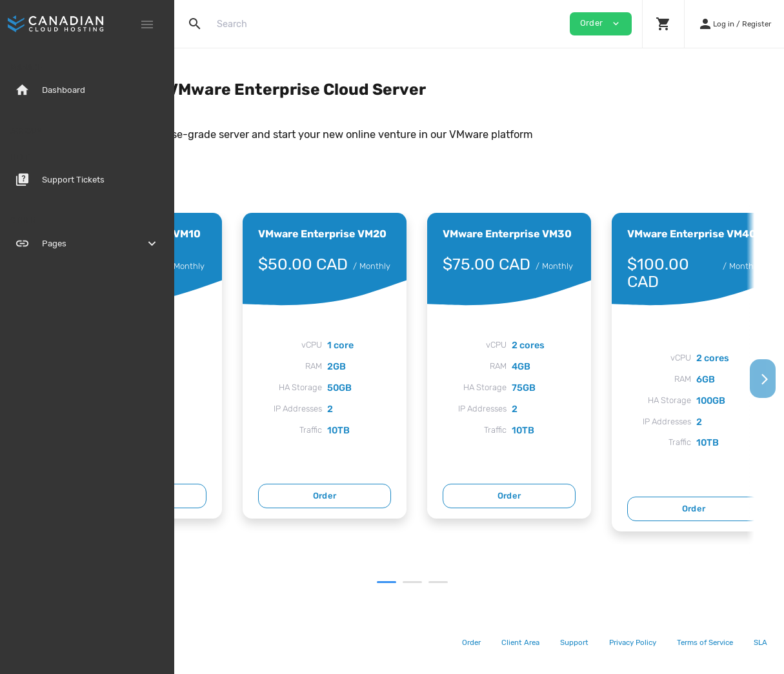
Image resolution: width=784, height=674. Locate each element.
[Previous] (196, 379)
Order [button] (601, 24)
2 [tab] (490, 582)
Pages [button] (87, 244)
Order (295, 496)
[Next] (763, 379)
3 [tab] (516, 582)
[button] (663, 24)
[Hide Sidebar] (147, 25)
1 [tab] (464, 582)
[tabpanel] (295, 366)
